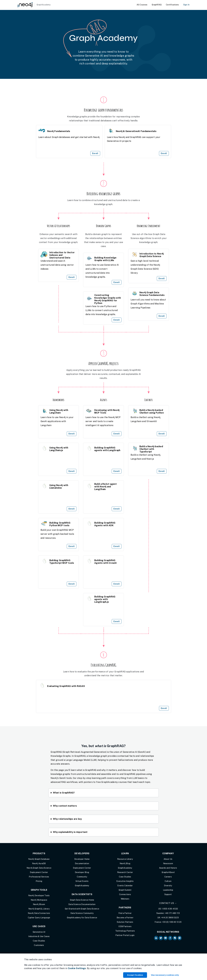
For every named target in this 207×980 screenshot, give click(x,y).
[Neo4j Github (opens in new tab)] (180, 938)
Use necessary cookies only (165, 975)
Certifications (172, 5)
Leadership (168, 890)
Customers (39, 945)
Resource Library (125, 859)
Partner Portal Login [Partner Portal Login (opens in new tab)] (125, 935)
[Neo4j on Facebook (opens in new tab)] (170, 938)
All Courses (142, 5)
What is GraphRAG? (64, 793)
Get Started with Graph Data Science (82, 909)
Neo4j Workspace (39, 900)
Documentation (82, 863)
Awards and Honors (168, 868)
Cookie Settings (77, 968)
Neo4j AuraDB (39, 863)
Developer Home (82, 859)
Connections (125, 894)
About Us (168, 859)
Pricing (39, 881)
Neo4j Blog (125, 863)
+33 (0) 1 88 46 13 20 (172, 922)
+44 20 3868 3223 (170, 918)
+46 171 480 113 (172, 913)
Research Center (125, 872)
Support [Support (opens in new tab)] (168, 894)
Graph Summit (125, 890)
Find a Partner (125, 913)
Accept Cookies (135, 975)
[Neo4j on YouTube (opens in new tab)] (165, 938)
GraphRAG (157, 5)
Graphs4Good (168, 872)
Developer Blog (82, 872)
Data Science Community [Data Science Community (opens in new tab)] (82, 913)
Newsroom (168, 863)
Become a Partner (125, 918)
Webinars (125, 899)
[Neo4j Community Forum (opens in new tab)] (175, 938)
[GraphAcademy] (34, 5)
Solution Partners (125, 922)
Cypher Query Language (39, 918)
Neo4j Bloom (39, 904)
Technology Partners (125, 931)
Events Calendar (125, 886)
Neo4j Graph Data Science (39, 868)
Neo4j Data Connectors (39, 913)
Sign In (186, 5)
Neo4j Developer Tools (39, 896)
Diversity (168, 886)
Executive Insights (125, 881)
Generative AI (39, 932)
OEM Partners (125, 926)
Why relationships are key (67, 819)
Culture (168, 881)
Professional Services (39, 877)
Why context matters (65, 806)
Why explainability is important (70, 832)
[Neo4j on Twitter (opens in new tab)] (161, 938)
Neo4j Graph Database (39, 859)
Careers (168, 877)
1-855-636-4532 (170, 909)
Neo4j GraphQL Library (39, 909)
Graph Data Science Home (82, 900)
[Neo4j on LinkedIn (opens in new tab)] (156, 938)
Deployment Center (39, 872)
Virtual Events (82, 881)
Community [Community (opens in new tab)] (82, 877)
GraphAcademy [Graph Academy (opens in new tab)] (82, 886)
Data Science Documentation (82, 904)
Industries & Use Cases (39, 936)
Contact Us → (168, 903)
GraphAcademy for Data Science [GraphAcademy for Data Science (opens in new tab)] (82, 918)
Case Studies (39, 941)
